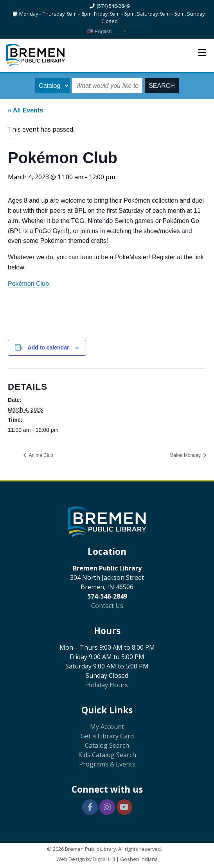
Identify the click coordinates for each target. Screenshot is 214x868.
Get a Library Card (107, 736)
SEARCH (162, 86)
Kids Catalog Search (107, 755)
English (99, 31)
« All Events (25, 110)
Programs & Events (107, 764)
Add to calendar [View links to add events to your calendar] (49, 348)
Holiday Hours (107, 685)
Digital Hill (104, 859)
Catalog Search (107, 745)
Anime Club (40, 455)
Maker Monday (186, 455)
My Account (107, 727)
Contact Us (107, 606)
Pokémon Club (28, 284)
